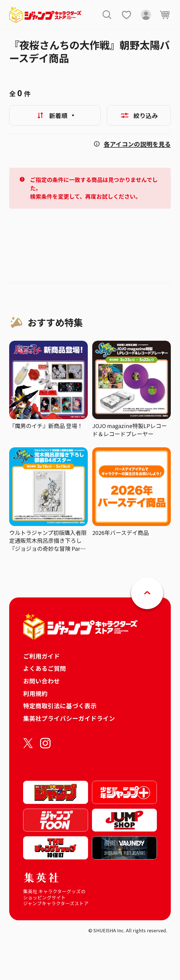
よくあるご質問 (45, 668)
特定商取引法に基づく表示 (60, 706)
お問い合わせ (42, 681)
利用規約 (35, 693)
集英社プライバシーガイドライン (69, 718)
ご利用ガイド (42, 656)
